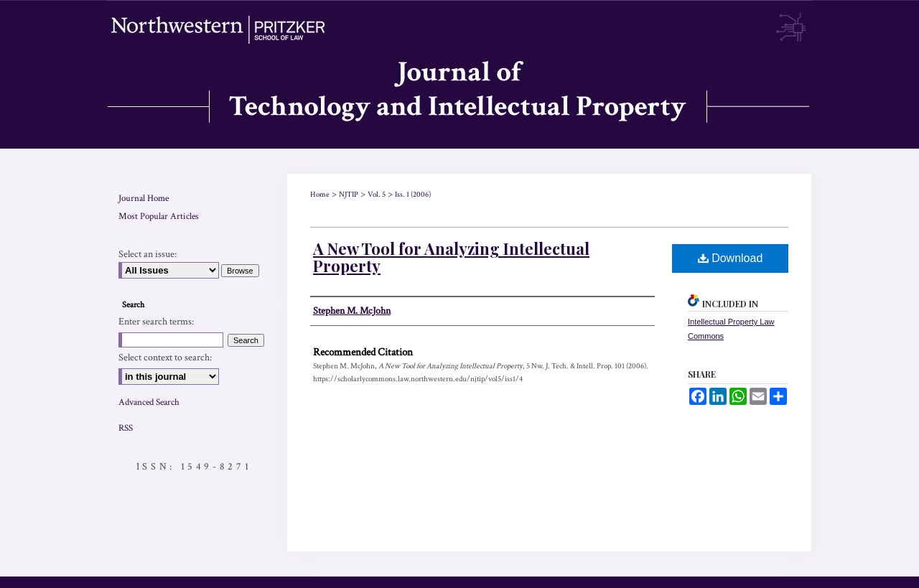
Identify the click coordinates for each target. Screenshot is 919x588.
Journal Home (144, 199)
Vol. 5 (377, 195)
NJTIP (349, 195)
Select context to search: (165, 358)
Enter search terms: (156, 322)
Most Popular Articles (159, 216)
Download (731, 258)
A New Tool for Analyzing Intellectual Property (451, 257)
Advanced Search (149, 402)
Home (320, 195)
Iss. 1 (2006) (413, 195)
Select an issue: (148, 254)
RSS (126, 428)
